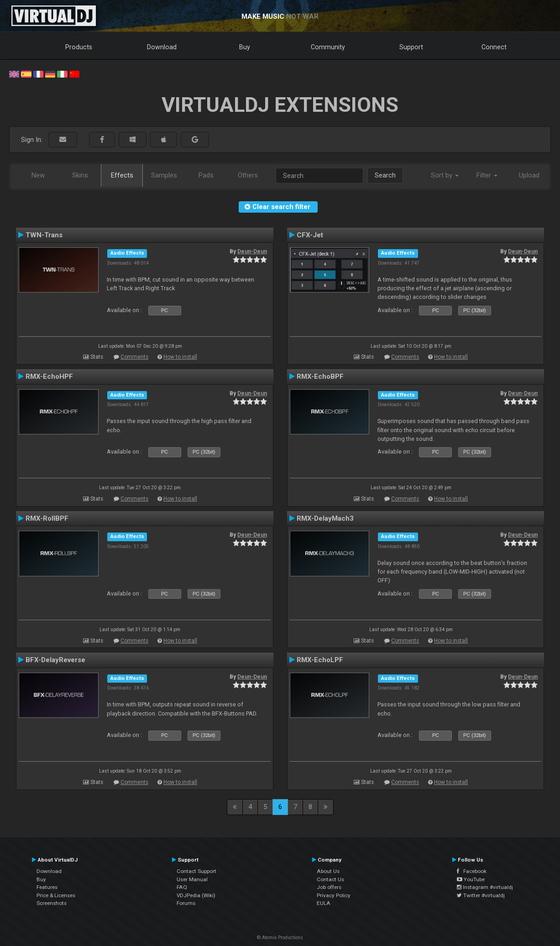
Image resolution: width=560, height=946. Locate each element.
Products (79, 47)
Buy (245, 47)
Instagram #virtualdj (485, 887)
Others (248, 175)
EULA (324, 903)
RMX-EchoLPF (320, 660)
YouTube (471, 879)
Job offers (329, 887)
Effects (122, 175)
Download (162, 47)
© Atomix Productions (280, 938)
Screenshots (52, 903)
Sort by (445, 175)
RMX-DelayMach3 (325, 518)
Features (47, 887)
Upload (529, 175)
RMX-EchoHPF (49, 376)
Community (328, 47)
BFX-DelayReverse (55, 660)
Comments (134, 357)
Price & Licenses (56, 895)
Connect (494, 47)
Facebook (472, 871)
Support (411, 47)
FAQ (182, 887)
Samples (164, 175)
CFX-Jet (310, 235)
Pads (206, 175)
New (38, 175)
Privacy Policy (334, 895)
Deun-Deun (252, 251)
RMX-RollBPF (47, 518)
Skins (80, 175)
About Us (328, 871)
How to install (180, 357)
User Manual (192, 879)
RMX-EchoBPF (320, 376)
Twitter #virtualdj (481, 895)
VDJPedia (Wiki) (196, 895)
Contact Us (330, 879)
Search (385, 175)
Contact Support (196, 871)
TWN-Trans (44, 235)
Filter (487, 175)
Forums (186, 903)
